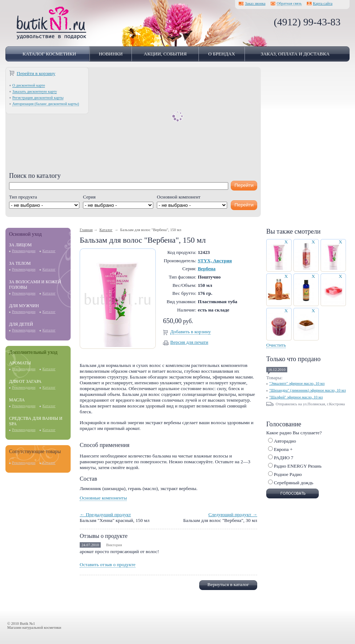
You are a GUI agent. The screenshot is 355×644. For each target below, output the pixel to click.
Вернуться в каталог (228, 584)
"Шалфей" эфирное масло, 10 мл (296, 397)
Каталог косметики (49, 54)
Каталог (49, 251)
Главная (86, 230)
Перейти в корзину (36, 73)
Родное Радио (288, 474)
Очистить (276, 345)
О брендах (222, 54)
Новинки (111, 54)
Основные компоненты (103, 498)
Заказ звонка (255, 3)
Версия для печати (189, 342)
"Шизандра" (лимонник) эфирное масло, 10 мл (308, 390)
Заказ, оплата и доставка (295, 54)
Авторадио (285, 441)
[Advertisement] (133, 121)
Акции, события (165, 54)
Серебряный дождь (294, 483)
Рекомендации (24, 251)
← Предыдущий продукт (105, 515)
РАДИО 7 (284, 458)
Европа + (283, 449)
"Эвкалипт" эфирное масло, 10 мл (297, 383)
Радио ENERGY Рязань (298, 466)
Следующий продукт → (233, 515)
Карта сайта (323, 3)
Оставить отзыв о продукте (108, 564)
